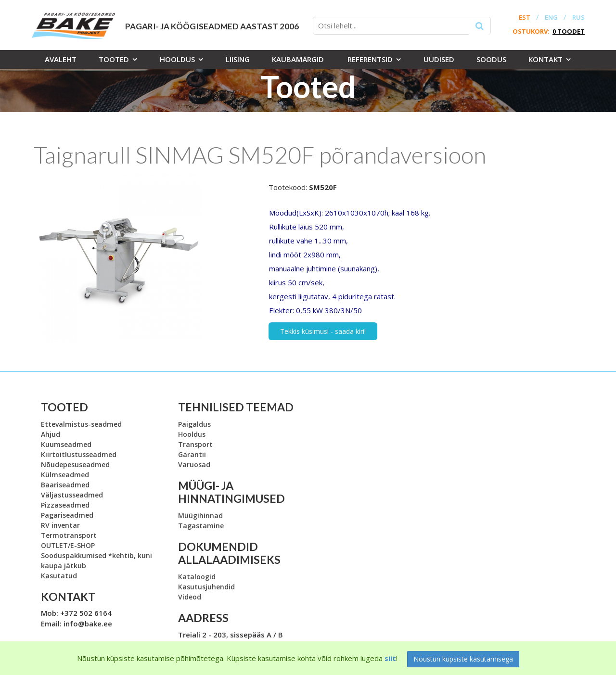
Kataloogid (197, 577)
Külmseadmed (65, 475)
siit (390, 658)
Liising (238, 59)
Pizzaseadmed (65, 505)
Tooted (114, 59)
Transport (195, 444)
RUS (578, 18)
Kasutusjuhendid (206, 587)
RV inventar (60, 525)
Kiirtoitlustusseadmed (79, 454)
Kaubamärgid (298, 59)
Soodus (491, 59)
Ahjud (51, 434)
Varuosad (194, 465)
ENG (551, 18)
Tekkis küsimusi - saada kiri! (323, 331)
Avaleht (61, 59)
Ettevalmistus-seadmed (81, 424)
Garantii (192, 454)
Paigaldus (194, 424)
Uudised (439, 59)
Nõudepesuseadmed (75, 465)
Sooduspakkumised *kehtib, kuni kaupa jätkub (96, 560)
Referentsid (370, 59)
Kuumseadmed (66, 444)
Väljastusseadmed (72, 495)
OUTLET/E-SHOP (68, 545)
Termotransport (69, 535)
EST (525, 18)
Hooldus (177, 59)
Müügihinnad (200, 516)
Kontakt (545, 59)
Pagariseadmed (67, 515)
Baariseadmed (65, 485)
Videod (190, 597)
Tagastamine (201, 526)
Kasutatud (59, 576)
